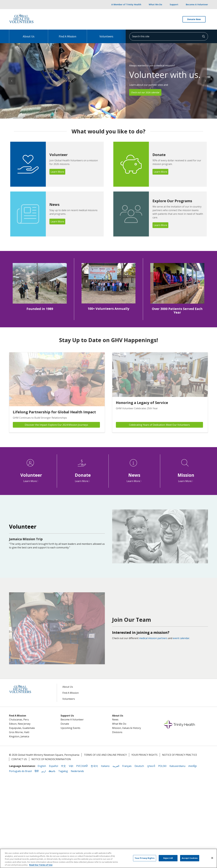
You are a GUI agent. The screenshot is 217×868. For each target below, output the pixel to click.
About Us (29, 34)
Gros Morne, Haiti (19, 732)
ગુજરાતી (151, 766)
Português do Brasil (20, 771)
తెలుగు (52, 771)
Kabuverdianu (177, 766)
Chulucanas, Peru (19, 720)
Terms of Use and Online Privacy (105, 755)
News (115, 720)
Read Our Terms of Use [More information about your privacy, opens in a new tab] (41, 865)
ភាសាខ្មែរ (193, 766)
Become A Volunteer (197, 4)
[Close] (212, 858)
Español (53, 766)
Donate (65, 724)
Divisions (117, 732)
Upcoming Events (70, 728)
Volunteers (106, 34)
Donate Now (194, 19)
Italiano (105, 766)
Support (174, 4)
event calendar (181, 638)
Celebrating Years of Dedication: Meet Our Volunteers (159, 425)
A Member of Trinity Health (126, 4)
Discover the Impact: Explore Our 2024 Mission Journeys (56, 425)
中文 (63, 766)
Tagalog (63, 771)
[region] (108, 81)
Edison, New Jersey (20, 724)
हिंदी (37, 771)
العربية (116, 766)
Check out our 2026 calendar (147, 92)
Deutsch (139, 766)
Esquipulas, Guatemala (22, 728)
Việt (71, 766)
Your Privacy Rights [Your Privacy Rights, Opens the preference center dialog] (145, 858)
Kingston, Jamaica (19, 736)
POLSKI (162, 766)
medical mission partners (153, 638)
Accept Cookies (190, 858)
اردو (44, 771)
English (42, 766)
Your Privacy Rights (144, 755)
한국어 (94, 766)
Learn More (57, 172)
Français (127, 766)
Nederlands (77, 771)
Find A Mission (68, 34)
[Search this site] (169, 36)
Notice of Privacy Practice (180, 755)
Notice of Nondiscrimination (51, 759)
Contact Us (19, 759)
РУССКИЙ (82, 766)
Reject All (168, 858)
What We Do (155, 4)
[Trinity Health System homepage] (21, 24)
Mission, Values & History (127, 728)
